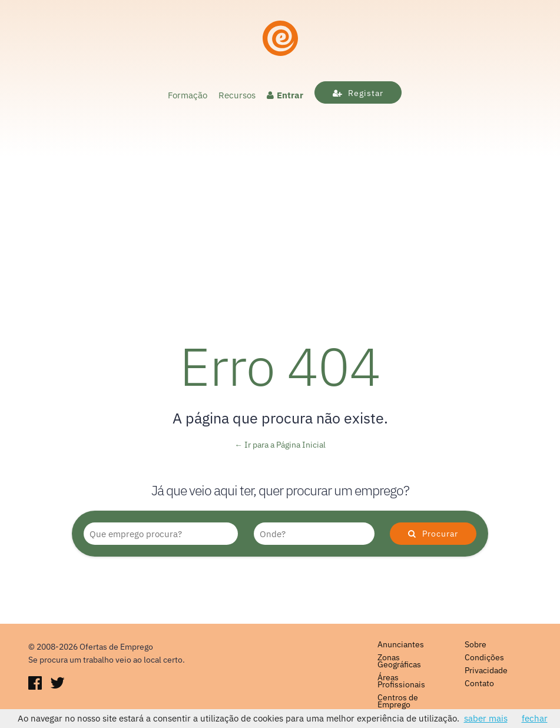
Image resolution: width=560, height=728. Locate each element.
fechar (535, 718)
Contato (479, 683)
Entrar (285, 95)
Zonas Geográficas (399, 661)
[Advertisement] (280, 223)
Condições (484, 657)
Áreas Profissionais (401, 681)
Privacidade (486, 670)
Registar (358, 93)
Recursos (237, 95)
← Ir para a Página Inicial (280, 445)
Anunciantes (401, 644)
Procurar (433, 534)
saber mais (486, 718)
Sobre (475, 644)
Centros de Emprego (398, 701)
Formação (188, 95)
